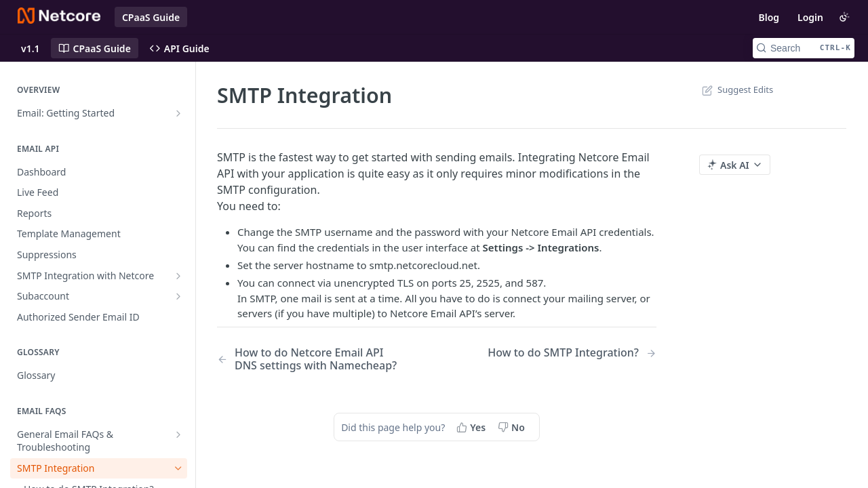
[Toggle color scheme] (844, 17)
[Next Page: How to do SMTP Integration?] (572, 353)
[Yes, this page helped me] (472, 427)
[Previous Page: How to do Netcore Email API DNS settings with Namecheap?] (311, 359)
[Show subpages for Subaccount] (178, 296)
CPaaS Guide (151, 17)
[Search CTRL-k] (804, 48)
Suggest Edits (736, 89)
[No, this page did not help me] (513, 427)
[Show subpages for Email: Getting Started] (178, 113)
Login (810, 17)
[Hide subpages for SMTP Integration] (178, 468)
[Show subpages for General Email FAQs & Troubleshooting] (178, 434)
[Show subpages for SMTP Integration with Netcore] (178, 276)
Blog (769, 17)
